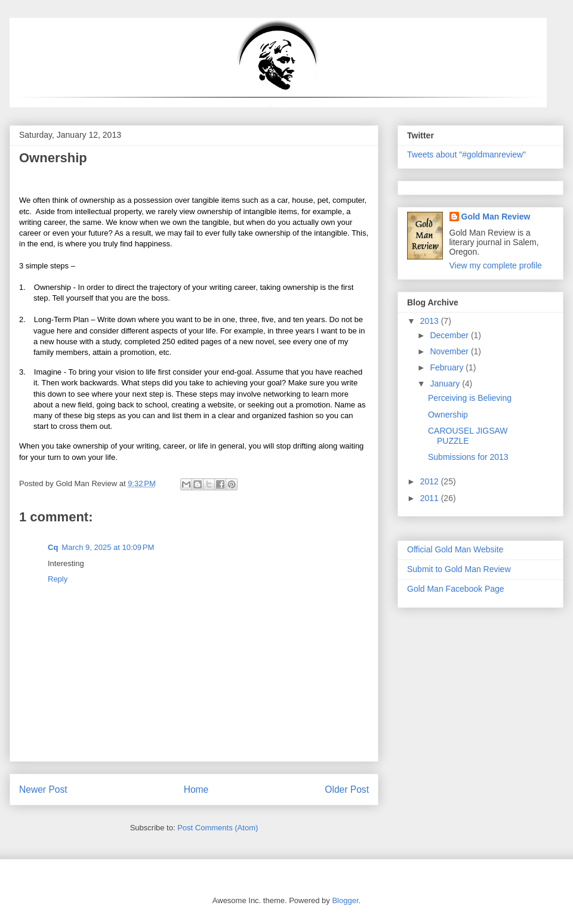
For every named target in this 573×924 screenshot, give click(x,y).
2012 (431, 481)
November (450, 351)
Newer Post (43, 789)
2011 (431, 498)
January (446, 384)
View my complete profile (496, 265)
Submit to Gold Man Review (459, 569)
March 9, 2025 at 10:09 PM (108, 547)
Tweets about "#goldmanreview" (466, 154)
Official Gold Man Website (455, 549)
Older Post (347, 789)
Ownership (448, 415)
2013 (431, 321)
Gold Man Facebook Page (456, 589)
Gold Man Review (496, 217)
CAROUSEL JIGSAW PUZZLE (468, 436)
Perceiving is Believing (470, 398)
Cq (53, 547)
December (450, 335)
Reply (58, 579)
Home (196, 789)
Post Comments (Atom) (218, 828)
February (448, 367)
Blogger (345, 900)
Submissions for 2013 (468, 457)
